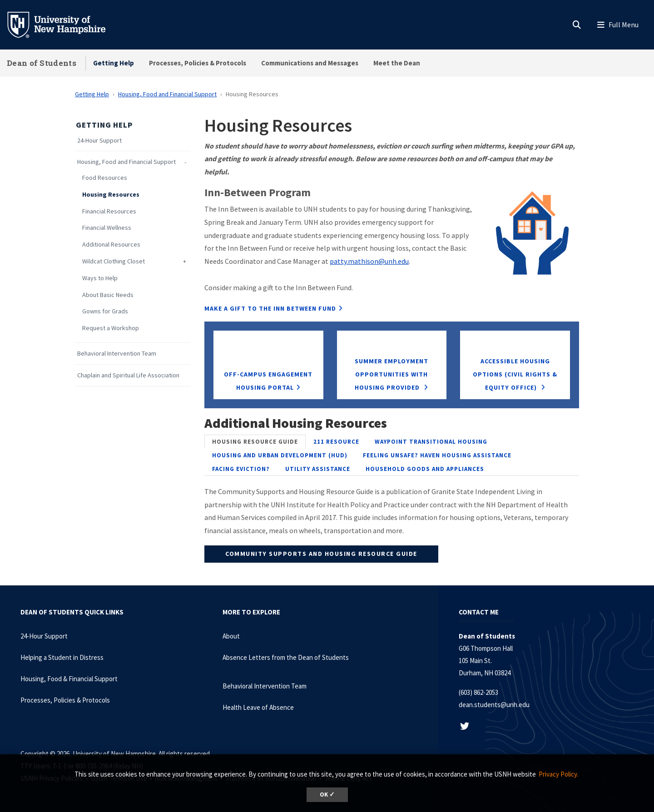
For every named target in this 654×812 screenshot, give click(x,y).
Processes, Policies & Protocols (198, 63)
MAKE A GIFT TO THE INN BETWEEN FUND (270, 308)
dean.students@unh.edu (494, 705)
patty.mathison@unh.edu (369, 261)
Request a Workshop (111, 328)
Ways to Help (100, 278)
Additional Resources (111, 245)
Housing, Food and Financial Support (167, 94)
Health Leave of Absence (258, 707)
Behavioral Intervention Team (117, 354)
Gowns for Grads (105, 311)
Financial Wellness (107, 228)
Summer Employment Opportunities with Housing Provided (391, 374)
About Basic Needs (108, 295)
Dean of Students (42, 63)
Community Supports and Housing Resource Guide (321, 554)
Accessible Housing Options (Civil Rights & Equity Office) (515, 374)
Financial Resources (109, 211)
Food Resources (105, 178)
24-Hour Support (99, 141)
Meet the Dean (397, 63)
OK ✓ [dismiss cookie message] (327, 795)
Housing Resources (111, 195)
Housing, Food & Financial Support (69, 679)
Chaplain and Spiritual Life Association (128, 375)
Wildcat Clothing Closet (114, 261)
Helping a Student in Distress (62, 657)
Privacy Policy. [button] (558, 774)
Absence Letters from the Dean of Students (286, 657)
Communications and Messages (310, 63)
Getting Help (114, 63)
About (231, 636)
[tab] (255, 442)
